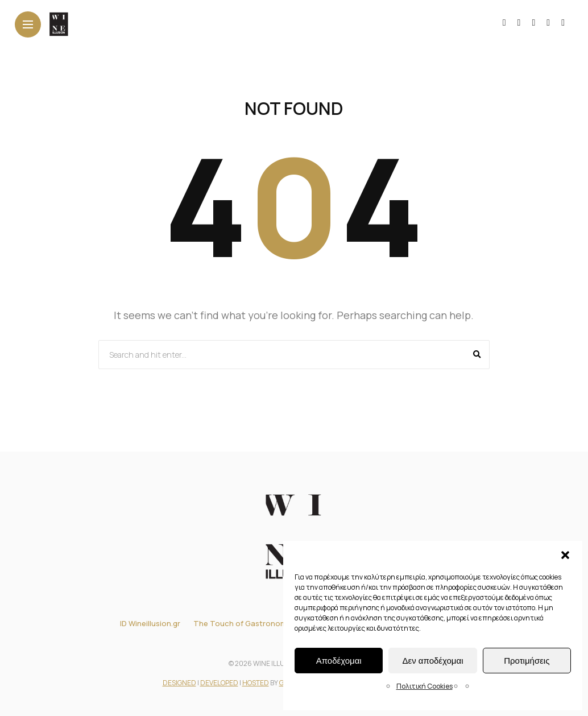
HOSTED (256, 683)
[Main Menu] (28, 25)
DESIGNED (179, 683)
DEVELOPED (219, 683)
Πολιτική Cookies (425, 686)
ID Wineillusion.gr (150, 623)
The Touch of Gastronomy (242, 623)
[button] (565, 555)
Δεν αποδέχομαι (432, 661)
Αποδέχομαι (339, 661)
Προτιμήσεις (527, 661)
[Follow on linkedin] (548, 22)
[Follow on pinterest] (563, 22)
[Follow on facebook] (504, 22)
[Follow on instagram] (519, 22)
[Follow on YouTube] (533, 22)
